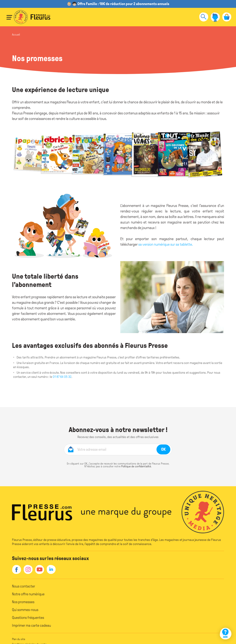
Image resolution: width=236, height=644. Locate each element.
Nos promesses (23, 602)
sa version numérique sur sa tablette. (166, 244)
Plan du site (19, 639)
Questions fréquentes (28, 618)
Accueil (16, 35)
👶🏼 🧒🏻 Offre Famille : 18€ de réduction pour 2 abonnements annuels (118, 4)
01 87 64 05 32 (62, 377)
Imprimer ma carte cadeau (31, 625)
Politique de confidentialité (136, 466)
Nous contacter (24, 586)
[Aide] (226, 634)
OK (163, 449)
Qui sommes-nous (25, 610)
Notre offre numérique (28, 594)
